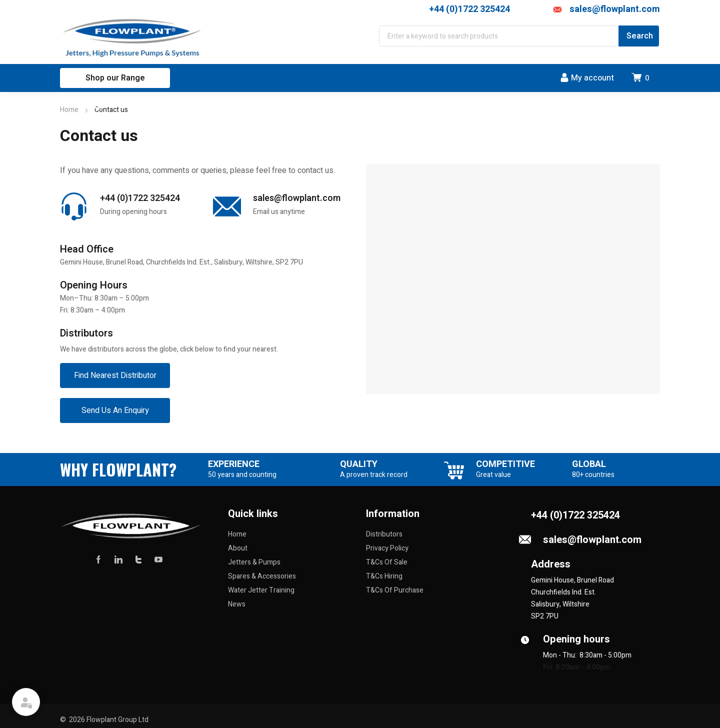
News (237, 604)
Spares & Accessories (262, 576)
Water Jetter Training (261, 590)
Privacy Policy (387, 548)
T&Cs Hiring (384, 576)
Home (69, 110)
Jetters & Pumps (254, 562)
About (238, 548)
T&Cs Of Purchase (395, 590)
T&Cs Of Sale (387, 562)
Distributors (384, 534)
